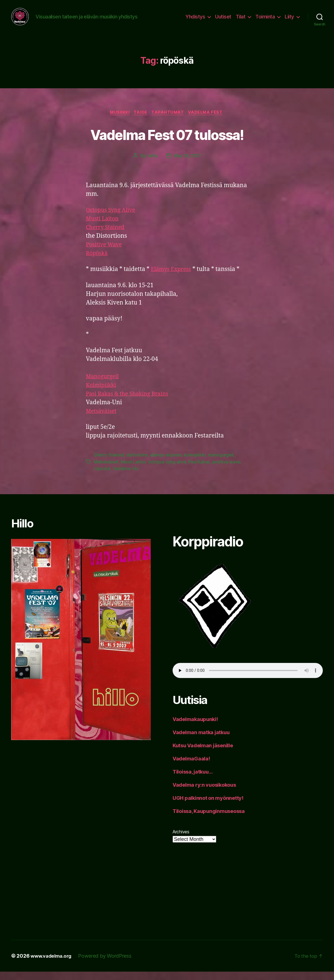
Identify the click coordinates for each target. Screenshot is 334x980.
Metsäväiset (102, 419)
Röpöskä (98, 262)
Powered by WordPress (108, 964)
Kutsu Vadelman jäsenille (203, 754)
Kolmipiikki (102, 393)
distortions (138, 463)
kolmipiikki (197, 463)
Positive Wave (105, 253)
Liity (289, 20)
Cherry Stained (107, 236)
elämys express (167, 463)
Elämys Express (172, 278)
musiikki (118, 120)
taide (140, 120)
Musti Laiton (104, 227)
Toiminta (265, 20)
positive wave (228, 470)
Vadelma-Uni (126, 477)
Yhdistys (195, 20)
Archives (181, 840)
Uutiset (223, 20)
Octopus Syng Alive (112, 218)
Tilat (241, 20)
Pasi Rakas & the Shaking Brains (130, 402)
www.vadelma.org (53, 964)
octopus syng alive (168, 470)
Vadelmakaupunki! (195, 727)
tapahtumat (169, 120)
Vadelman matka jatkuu (201, 740)
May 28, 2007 (187, 164)
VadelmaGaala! (191, 767)
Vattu (151, 164)
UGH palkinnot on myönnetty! (208, 806)
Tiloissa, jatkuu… (193, 780)
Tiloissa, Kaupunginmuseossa (209, 819)
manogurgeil (223, 463)
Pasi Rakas (200, 470)
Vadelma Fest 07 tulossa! (167, 142)
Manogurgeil (104, 385)
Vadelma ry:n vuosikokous (204, 793)
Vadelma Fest (209, 120)
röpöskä (102, 477)
